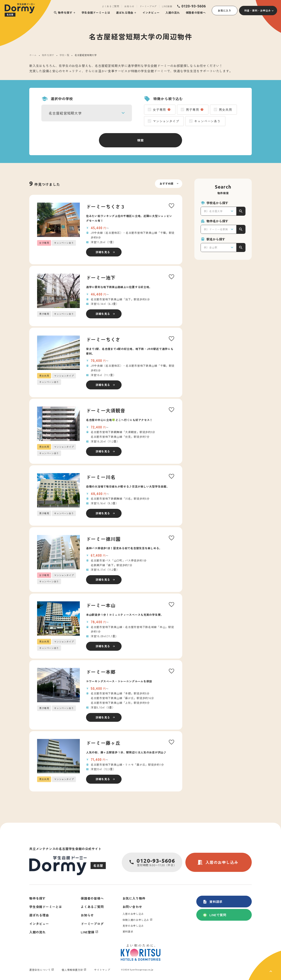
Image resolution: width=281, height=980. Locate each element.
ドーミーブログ (148, 6)
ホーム (33, 55)
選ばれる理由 (125, 12)
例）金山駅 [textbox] (211, 247)
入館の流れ (173, 12)
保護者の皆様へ (196, 12)
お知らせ (129, 6)
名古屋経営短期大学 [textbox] (65, 113)
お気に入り (224, 10)
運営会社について (40, 970)
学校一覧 (64, 55)
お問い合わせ (132, 907)
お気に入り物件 (134, 898)
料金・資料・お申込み (258, 10)
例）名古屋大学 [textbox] (213, 211)
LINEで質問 (215, 915)
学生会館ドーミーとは (96, 12)
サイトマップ (102, 970)
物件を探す (63, 13)
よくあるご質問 (110, 6)
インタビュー (151, 12)
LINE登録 (167, 6)
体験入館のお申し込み (136, 920)
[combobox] (87, 113)
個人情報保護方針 (72, 970)
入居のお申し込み (218, 862)
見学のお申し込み (133, 926)
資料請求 (213, 902)
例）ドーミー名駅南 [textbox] (216, 229)
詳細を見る (103, 252)
